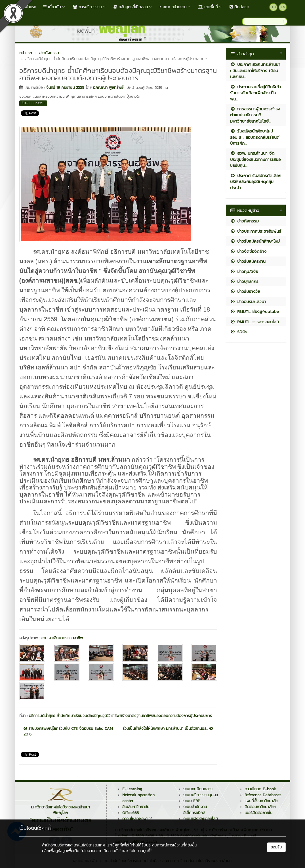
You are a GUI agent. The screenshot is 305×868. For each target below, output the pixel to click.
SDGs (239, 332)
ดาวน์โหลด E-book (260, 789)
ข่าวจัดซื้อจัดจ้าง (248, 251)
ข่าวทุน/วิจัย (244, 271)
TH (274, 7)
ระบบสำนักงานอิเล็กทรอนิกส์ (195, 810)
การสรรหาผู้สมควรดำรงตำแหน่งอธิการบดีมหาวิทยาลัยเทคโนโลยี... (255, 115)
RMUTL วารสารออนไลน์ (254, 322)
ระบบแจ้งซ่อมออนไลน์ (200, 819)
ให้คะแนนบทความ (33, 103)
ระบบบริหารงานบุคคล (201, 795)
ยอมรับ (276, 847)
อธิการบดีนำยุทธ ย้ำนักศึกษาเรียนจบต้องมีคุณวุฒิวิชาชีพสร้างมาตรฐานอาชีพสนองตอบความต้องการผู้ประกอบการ (120, 716)
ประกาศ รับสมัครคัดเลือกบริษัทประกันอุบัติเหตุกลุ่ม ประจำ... (256, 182)
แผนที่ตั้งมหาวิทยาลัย (261, 801)
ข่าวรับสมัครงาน (248, 261)
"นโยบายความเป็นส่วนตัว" (101, 851)
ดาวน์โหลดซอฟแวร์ (137, 819)
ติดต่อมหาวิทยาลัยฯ (260, 807)
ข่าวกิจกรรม (244, 221)
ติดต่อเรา (239, 7)
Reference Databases (263, 795)
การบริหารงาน (90, 7)
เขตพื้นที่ (211, 7)
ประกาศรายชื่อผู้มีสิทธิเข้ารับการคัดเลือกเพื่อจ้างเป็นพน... (255, 93)
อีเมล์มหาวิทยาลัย (136, 807)
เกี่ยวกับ (55, 7)
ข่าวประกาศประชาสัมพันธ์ (256, 231)
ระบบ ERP (192, 801)
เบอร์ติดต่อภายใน (258, 813)
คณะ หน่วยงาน (176, 7)
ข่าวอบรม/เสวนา (248, 301)
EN (283, 7)
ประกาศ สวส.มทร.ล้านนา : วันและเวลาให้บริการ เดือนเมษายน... (255, 70)
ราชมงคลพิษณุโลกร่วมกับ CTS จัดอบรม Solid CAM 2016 (68, 732)
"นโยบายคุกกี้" (141, 851)
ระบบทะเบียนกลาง (198, 789)
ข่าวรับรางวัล (245, 291)
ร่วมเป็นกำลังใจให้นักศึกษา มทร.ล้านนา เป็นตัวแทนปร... (168, 729)
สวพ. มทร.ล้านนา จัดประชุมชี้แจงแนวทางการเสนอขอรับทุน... (255, 159)
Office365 (131, 813)
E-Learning (132, 789)
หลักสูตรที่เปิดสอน (133, 7)
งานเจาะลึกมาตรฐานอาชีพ (62, 638)
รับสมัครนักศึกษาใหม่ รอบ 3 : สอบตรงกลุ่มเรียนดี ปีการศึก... (255, 137)
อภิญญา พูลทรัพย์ (108, 88)
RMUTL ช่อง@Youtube (254, 311)
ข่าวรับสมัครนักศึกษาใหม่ (255, 241)
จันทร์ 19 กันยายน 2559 (65, 88)
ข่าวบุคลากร (244, 281)
